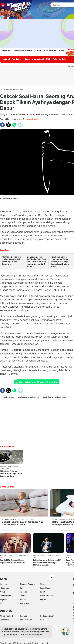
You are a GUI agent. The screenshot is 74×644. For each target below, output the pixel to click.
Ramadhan (25, 603)
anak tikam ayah (7, 397)
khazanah (50, 51)
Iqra (22, 588)
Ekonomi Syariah (23, 51)
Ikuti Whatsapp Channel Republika (37, 382)
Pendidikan (17, 59)
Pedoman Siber (47, 616)
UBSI (48, 59)
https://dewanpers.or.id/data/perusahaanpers (22, 634)
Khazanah (4, 588)
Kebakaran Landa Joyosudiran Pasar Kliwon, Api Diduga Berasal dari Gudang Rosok (60, 262)
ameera (6, 51)
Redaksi (24, 616)
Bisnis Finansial (47, 596)
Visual (23, 599)
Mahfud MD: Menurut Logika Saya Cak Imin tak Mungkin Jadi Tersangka (12, 260)
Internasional (38, 59)
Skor (42, 584)
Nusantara (18, 89)
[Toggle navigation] (3, 5)
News (71, 50)
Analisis (24, 592)
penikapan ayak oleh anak (29, 397)
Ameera (3, 584)
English (43, 599)
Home (2, 89)
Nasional (6, 59)
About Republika (7, 616)
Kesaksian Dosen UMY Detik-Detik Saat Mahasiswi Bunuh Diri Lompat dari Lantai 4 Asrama (36, 262)
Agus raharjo (33, 119)
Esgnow (4, 599)
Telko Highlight (59, 59)
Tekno (23, 596)
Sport (27, 59)
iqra (62, 51)
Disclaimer (5, 620)
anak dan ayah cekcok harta (55, 397)
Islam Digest (46, 588)
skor (38, 51)
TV (1, 603)
